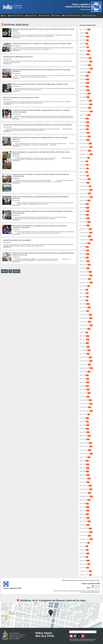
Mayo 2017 (84, 339)
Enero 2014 (85, 482)
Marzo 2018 (85, 304)
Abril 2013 (84, 514)
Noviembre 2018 (86, 275)
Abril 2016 (84, 386)
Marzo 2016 (85, 389)
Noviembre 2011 (86, 575)
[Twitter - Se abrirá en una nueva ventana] (79, 636)
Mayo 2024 (84, 40)
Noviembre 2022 (86, 104)
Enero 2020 (85, 225)
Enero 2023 (85, 97)
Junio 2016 (84, 379)
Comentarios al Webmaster (76, 641)
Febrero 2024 (85, 51)
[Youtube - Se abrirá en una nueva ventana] (71, 636)
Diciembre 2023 (85, 58)
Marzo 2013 (85, 518)
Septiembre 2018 (86, 282)
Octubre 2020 (85, 193)
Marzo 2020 (85, 218)
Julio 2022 (84, 118)
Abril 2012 (84, 557)
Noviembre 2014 (86, 446)
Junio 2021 (84, 165)
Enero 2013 (85, 525)
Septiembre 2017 (86, 325)
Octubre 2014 (85, 450)
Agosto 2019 (85, 243)
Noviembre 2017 (86, 318)
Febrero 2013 (85, 521)
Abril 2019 (84, 257)
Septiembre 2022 (86, 111)
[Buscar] (95, 632)
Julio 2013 (84, 503)
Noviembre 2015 (86, 404)
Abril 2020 (84, 215)
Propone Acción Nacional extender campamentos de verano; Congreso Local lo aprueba (41, 111)
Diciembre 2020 (85, 186)
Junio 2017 (84, 336)
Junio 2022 (84, 122)
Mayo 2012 (84, 553)
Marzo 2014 (85, 475)
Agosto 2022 (85, 115)
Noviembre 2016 (86, 361)
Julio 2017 (84, 332)
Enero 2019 (85, 268)
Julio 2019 (84, 247)
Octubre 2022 (85, 108)
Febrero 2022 (85, 136)
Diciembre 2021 (86, 143)
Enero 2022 (85, 140)
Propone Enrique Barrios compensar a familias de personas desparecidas (42, 44)
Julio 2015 (84, 418)
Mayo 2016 (84, 382)
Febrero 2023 (85, 93)
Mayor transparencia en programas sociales (21, 97)
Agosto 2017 (85, 329)
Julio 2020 (84, 204)
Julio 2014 (84, 461)
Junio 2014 (84, 464)
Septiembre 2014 (86, 454)
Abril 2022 (84, 129)
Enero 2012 (84, 568)
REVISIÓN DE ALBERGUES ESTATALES (18, 57)
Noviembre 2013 (86, 489)
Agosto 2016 (85, 371)
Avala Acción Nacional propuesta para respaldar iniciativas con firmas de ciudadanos (38, 125)
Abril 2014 (84, 471)
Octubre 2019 (85, 236)
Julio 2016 (84, 375)
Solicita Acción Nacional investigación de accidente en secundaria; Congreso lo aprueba (40, 227)
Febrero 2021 (85, 179)
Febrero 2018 (85, 307)
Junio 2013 (84, 507)
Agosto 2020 (85, 200)
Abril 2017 (84, 343)
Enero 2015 (85, 439)
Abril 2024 (84, 44)
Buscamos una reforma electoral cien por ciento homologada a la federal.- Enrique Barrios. (43, 212)
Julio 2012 (84, 546)
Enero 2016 (85, 396)
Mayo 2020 (84, 211)
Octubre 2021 (85, 150)
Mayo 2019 (84, 254)
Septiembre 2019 (86, 240)
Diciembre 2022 (86, 101)
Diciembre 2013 (86, 486)
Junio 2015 (84, 421)
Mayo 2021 (84, 168)
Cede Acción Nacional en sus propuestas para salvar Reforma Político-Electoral (41, 198)
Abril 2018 (84, 300)
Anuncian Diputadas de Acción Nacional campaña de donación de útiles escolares (41, 71)
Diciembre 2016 (86, 357)
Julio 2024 (84, 33)
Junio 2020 (84, 207)
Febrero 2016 (85, 393)
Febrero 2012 (85, 564)
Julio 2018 (84, 290)
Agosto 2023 (85, 72)
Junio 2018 (84, 293)
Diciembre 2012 (86, 528)
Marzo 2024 (84, 47)
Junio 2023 (84, 79)
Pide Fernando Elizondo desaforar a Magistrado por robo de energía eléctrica (40, 138)
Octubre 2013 (85, 493)
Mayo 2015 (84, 425)
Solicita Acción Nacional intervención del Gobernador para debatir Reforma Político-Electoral (43, 254)
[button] (51, 615)
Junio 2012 (84, 550)
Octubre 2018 (85, 279)
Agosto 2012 (85, 543)
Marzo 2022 (85, 133)
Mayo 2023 (84, 83)
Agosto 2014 (85, 457)
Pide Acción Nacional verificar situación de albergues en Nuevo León (40, 84)
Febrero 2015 (85, 436)
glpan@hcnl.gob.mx (94, 588)
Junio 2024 (84, 36)
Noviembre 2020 (86, 190)
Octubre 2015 (85, 407)
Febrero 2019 (85, 265)
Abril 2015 (84, 429)
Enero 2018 (84, 311)
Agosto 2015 (85, 414)
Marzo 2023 (85, 90)
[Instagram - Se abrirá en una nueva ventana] (83, 636)
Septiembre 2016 (86, 368)
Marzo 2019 (85, 261)
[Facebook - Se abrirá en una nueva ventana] (75, 636)
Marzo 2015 (85, 432)
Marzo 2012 (85, 560)
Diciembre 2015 (86, 400)
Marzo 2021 (84, 175)
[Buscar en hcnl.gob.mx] (81, 632)
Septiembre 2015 (86, 411)
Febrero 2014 (85, 478)
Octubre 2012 (85, 535)
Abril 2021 (84, 172)
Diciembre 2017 (86, 314)
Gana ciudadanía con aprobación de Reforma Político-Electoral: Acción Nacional (41, 153)
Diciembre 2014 (86, 443)
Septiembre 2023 (86, 69)
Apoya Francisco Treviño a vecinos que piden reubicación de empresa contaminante (41, 175)
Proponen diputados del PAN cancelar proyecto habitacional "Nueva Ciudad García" (43, 30)
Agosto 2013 (85, 500)
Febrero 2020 (85, 222)
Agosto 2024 (85, 29)
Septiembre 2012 (86, 539)
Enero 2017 (85, 354)
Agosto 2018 (85, 286)
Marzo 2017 (85, 347)
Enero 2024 (85, 54)
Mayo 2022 (84, 126)
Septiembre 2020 (86, 197)
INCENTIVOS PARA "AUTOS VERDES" (17, 240)
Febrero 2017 (85, 350)
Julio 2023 (84, 76)
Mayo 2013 (84, 511)
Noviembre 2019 (86, 233)
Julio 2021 (84, 161)
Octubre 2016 (85, 364)
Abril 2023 (84, 86)
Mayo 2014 (84, 468)
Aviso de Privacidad (89, 641)
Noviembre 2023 (86, 61)
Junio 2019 (84, 250)
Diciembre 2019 (86, 229)
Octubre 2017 (85, 322)
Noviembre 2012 (86, 532)
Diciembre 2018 (86, 272)
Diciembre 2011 (86, 571)
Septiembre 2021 (86, 154)
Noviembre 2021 (86, 147)
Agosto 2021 (85, 158)
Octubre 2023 (85, 65)
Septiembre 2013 (86, 496)
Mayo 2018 (84, 297)
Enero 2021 (85, 183)
